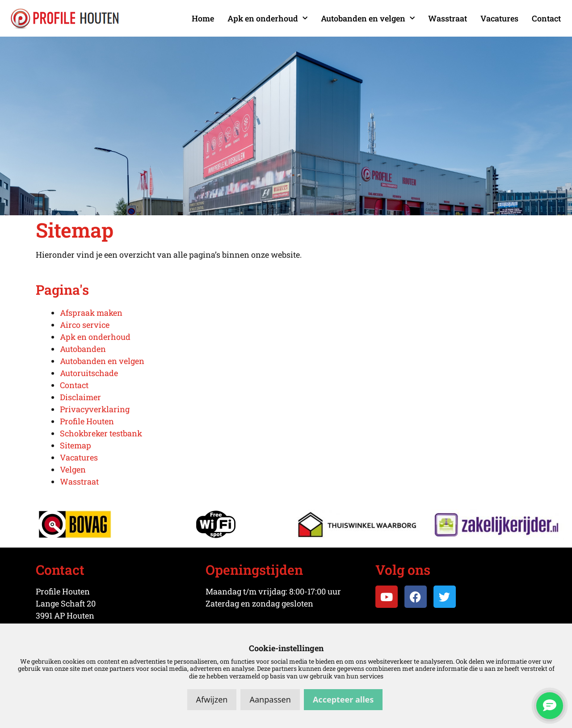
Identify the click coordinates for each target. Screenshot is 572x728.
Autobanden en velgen (368, 19)
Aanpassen (270, 699)
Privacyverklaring (95, 409)
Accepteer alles (343, 699)
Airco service (85, 325)
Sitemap (76, 445)
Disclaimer (80, 397)
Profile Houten (87, 421)
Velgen (73, 469)
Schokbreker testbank (101, 433)
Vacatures (499, 18)
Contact (546, 18)
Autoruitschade (89, 373)
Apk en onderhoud (267, 19)
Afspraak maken (91, 313)
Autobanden (83, 349)
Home (203, 18)
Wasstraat (448, 18)
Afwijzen (212, 699)
